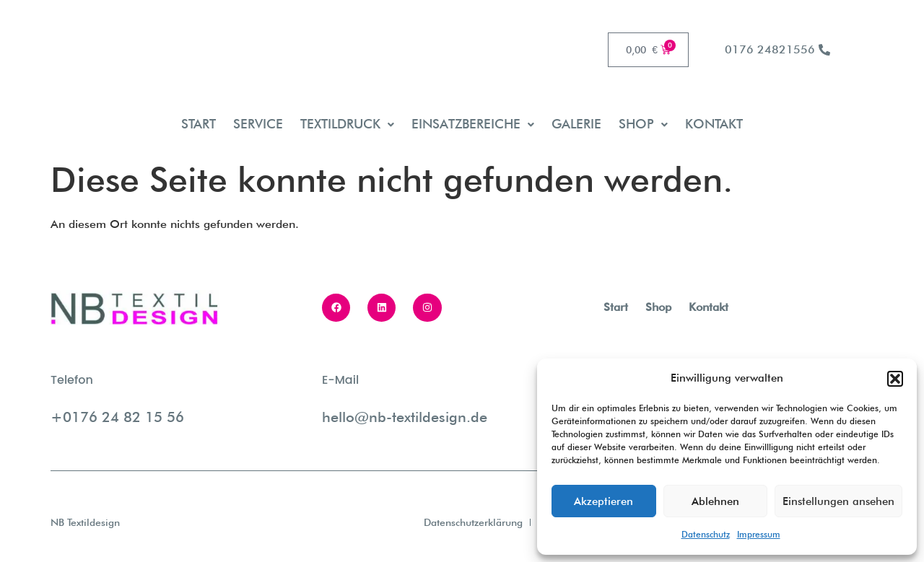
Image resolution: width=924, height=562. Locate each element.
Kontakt (714, 124)
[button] (895, 379)
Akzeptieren (603, 501)
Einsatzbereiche (473, 124)
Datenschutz (706, 534)
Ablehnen (715, 501)
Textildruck (347, 124)
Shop (643, 124)
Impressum (759, 534)
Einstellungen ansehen (838, 501)
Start (199, 124)
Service (258, 124)
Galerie (576, 124)
